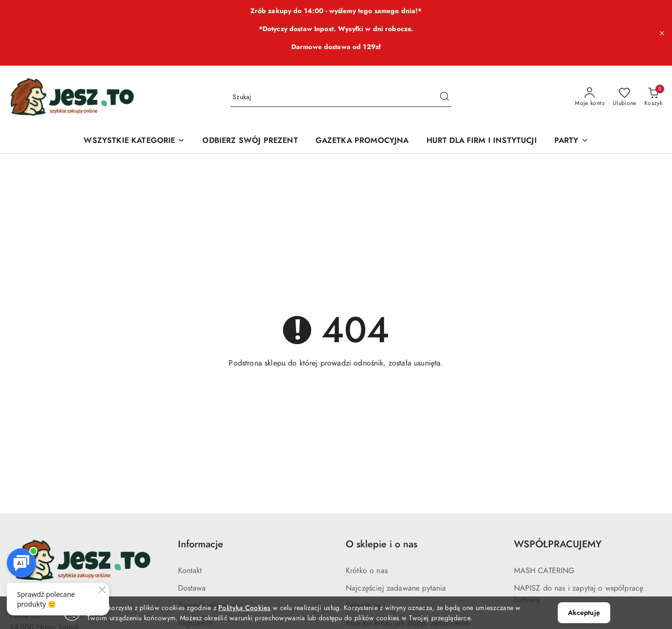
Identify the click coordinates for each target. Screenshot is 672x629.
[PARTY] (571, 141)
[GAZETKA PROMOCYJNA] (362, 141)
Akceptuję (584, 613)
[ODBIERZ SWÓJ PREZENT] (250, 141)
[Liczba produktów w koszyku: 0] (653, 97)
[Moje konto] (590, 97)
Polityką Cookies (244, 608)
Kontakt (190, 571)
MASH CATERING (544, 571)
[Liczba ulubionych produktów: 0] (625, 97)
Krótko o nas (367, 571)
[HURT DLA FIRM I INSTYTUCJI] (482, 141)
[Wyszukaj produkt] (341, 97)
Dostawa (192, 588)
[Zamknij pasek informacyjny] (662, 33)
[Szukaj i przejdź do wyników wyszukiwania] (444, 97)
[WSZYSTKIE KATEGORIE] (134, 141)
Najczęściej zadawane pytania (396, 588)
